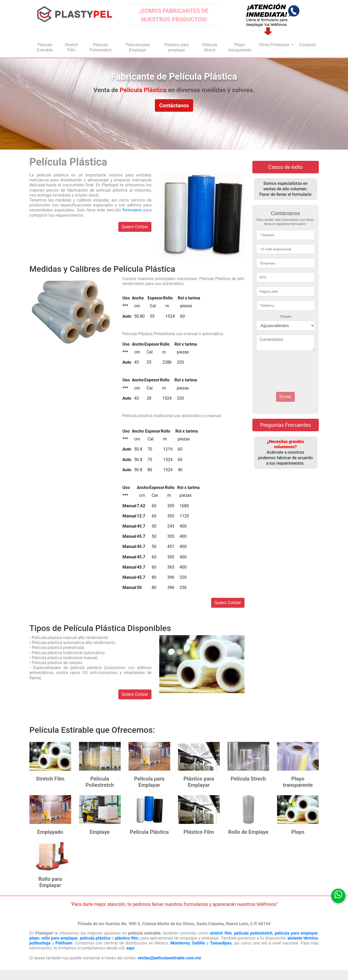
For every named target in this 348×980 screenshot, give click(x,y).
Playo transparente (240, 47)
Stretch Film (71, 47)
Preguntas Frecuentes (285, 425)
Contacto (308, 45)
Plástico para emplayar (177, 47)
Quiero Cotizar (135, 227)
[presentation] (288, 366)
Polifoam (64, 943)
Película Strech (210, 47)
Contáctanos (174, 105)
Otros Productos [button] (275, 45)
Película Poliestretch (100, 47)
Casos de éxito (286, 167)
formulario (132, 210)
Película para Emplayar (138, 47)
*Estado (285, 317)
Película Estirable (45, 47)
